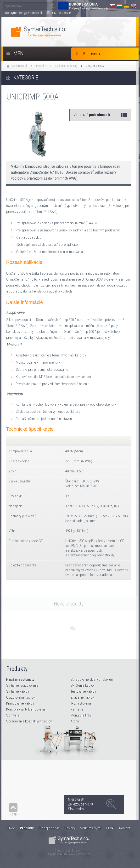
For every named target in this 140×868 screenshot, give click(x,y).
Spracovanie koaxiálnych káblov (29, 721)
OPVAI (110, 828)
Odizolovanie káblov (20, 697)
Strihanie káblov (18, 691)
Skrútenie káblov (83, 685)
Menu (20, 54)
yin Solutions (75, 851)
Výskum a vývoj (91, 828)
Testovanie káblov (83, 691)
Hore (13, 814)
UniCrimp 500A (95, 66)
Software (13, 715)
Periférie (77, 709)
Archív (75, 721)
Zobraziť (92, 115)
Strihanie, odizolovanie (22, 685)
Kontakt (125, 828)
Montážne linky (81, 715)
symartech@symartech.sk (27, 13)
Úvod (11, 828)
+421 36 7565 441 (62, 13)
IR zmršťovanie (81, 703)
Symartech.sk (20, 66)
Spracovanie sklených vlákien (92, 680)
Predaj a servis (49, 828)
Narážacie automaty (66, 66)
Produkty (41, 66)
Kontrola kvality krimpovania (26, 709)
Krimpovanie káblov (20, 703)
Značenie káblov (82, 697)
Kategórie (26, 78)
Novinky (70, 828)
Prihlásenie (92, 54)
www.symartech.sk (80, 854)
